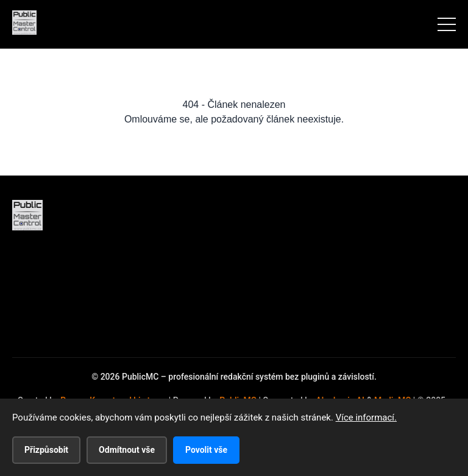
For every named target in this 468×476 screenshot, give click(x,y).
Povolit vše (206, 450)
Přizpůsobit (46, 450)
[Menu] (447, 24)
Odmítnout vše (127, 450)
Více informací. (366, 417)
